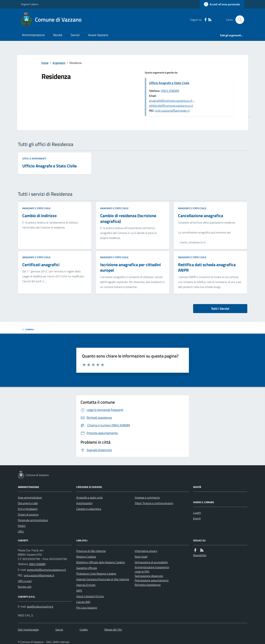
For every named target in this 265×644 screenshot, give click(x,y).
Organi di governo (28, 514)
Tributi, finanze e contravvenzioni (154, 503)
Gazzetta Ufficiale (87, 568)
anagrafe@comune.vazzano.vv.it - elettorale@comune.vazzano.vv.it (172, 103)
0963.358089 (170, 91)
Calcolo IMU (83, 602)
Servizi (75, 35)
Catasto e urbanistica (89, 509)
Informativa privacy (146, 551)
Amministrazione (33, 35)
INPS (79, 591)
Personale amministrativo (33, 520)
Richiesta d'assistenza (148, 585)
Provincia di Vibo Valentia (91, 551)
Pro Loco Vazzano (87, 608)
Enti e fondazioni (28, 509)
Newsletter (200, 555)
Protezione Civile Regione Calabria (96, 574)
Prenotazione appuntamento (152, 580)
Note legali (141, 557)
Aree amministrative (30, 497)
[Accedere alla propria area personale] (222, 4)
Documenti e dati (28, 503)
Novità (58, 35)
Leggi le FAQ (142, 571)
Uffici (21, 531)
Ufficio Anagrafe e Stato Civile (169, 83)
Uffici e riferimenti (34, 158)
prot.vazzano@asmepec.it (172, 111)
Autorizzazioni (84, 503)
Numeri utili (25, 587)
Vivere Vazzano (98, 35)
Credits (84, 629)
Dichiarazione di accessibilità (151, 562)
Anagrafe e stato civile (36, 208)
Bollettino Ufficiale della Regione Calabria (101, 562)
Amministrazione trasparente (152, 567)
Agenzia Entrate (86, 585)
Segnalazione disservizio (149, 576)
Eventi (197, 518)
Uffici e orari (25, 581)
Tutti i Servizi (220, 309)
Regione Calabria (30, 4)
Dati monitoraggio (28, 629)
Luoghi (197, 513)
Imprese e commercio (147, 497)
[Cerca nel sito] (238, 20)
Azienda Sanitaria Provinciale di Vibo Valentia (103, 579)
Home (45, 63)
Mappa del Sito (113, 629)
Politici (22, 526)
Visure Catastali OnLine (90, 596)
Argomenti (59, 63)
